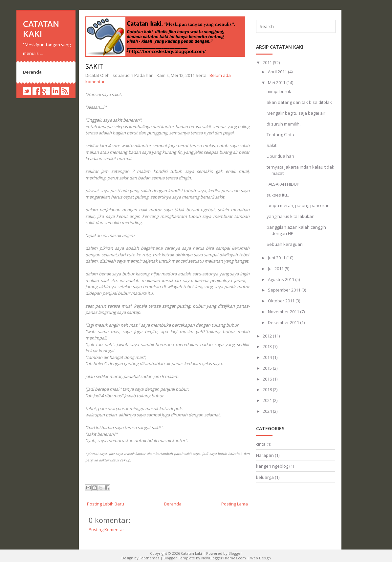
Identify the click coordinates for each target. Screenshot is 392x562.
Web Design (261, 558)
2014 (268, 357)
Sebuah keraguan (285, 244)
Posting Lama (235, 504)
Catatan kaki (41, 29)
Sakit (94, 66)
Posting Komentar (106, 529)
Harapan (265, 455)
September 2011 (285, 290)
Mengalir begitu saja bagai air (296, 113)
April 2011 (278, 72)
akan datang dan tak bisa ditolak (299, 102)
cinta (261, 444)
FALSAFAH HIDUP (283, 184)
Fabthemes (149, 558)
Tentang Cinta (280, 134)
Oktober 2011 (282, 301)
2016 (268, 379)
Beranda (32, 72)
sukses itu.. (278, 195)
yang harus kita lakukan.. (292, 216)
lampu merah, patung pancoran (298, 205)
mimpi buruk (279, 91)
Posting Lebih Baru (106, 504)
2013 (268, 346)
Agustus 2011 (282, 279)
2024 (268, 411)
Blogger (235, 553)
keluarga (265, 477)
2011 (268, 62)
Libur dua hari (280, 156)
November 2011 (284, 312)
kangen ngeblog (272, 466)
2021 (268, 400)
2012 (268, 336)
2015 (268, 368)
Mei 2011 (277, 82)
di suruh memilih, (283, 124)
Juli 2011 (276, 269)
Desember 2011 (284, 322)
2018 (268, 389)
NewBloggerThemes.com (224, 558)
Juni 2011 (277, 258)
